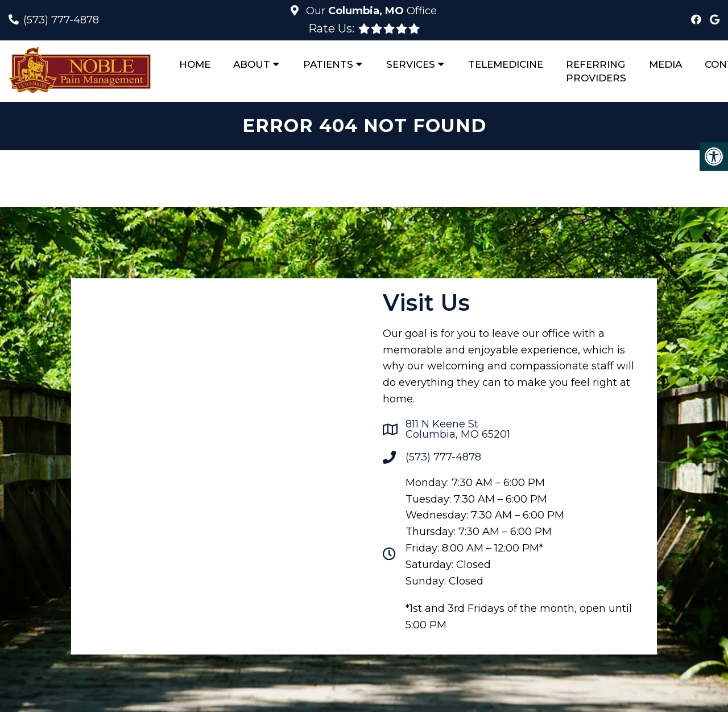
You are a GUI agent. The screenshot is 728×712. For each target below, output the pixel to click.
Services (411, 64)
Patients (328, 64)
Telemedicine (506, 64)
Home (195, 64)
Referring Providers (596, 71)
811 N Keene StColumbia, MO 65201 (458, 429)
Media (665, 64)
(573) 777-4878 (61, 20)
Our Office (370, 11)
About (252, 64)
